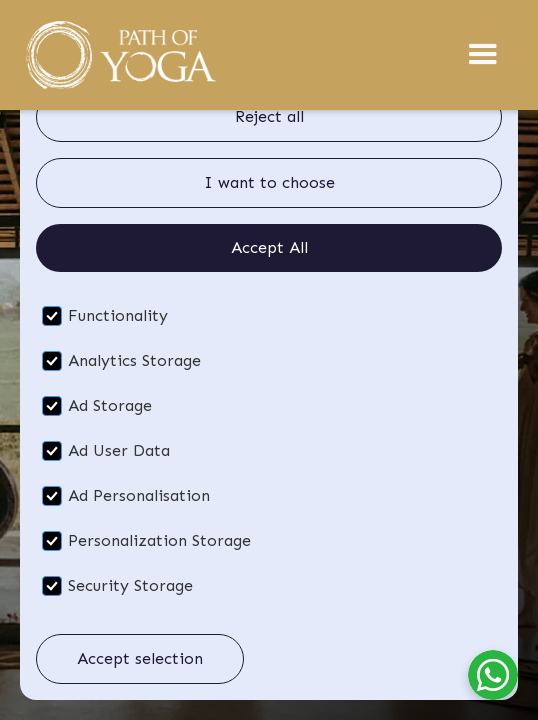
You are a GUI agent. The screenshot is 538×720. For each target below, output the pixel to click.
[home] (119, 55)
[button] (483, 55)
